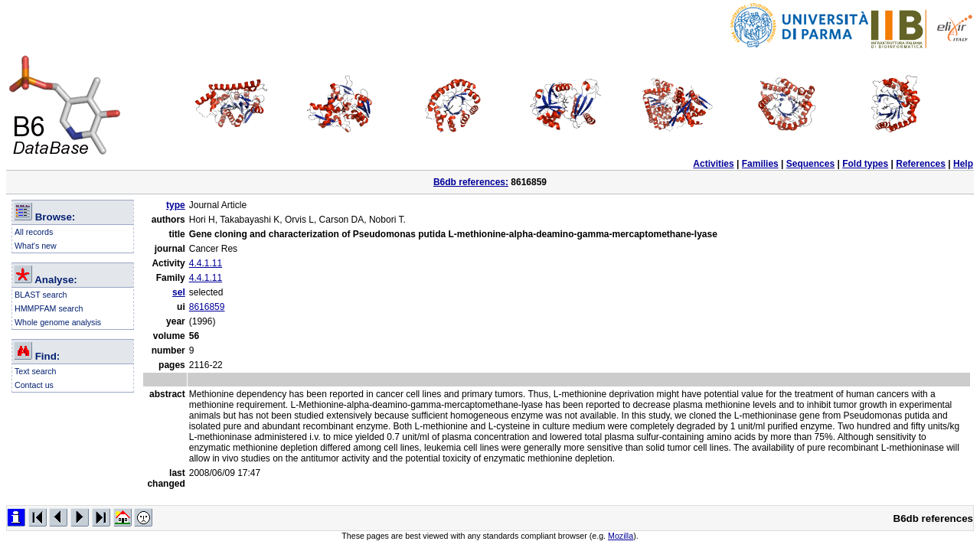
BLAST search (41, 295)
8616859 (207, 307)
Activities (713, 164)
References (921, 164)
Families (760, 164)
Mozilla (621, 536)
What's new (36, 246)
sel (179, 292)
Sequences (810, 164)
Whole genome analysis (58, 322)
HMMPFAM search (49, 308)
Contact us (34, 385)
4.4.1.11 (206, 263)
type (176, 205)
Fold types (865, 164)
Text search (36, 371)
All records (34, 232)
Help (963, 164)
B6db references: (471, 182)
